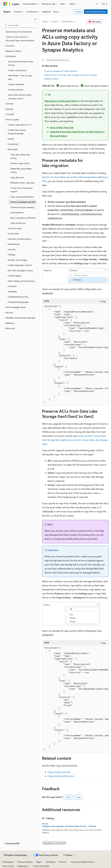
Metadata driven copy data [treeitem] (22, 183)
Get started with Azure (96, 12)
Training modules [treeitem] (16, 90)
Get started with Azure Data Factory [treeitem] (20, 63)
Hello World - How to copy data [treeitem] (20, 77)
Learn (45, 21)
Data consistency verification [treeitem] (23, 218)
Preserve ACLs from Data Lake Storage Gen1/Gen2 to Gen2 (71, 75)
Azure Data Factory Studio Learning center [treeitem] (20, 97)
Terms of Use (8, 866)
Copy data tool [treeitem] (17, 177)
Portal (79, 12)
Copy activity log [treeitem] (18, 223)
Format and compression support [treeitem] (21, 190)
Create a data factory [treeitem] (17, 70)
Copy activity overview (59, 772)
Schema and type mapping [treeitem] (22, 207)
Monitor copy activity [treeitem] (20, 163)
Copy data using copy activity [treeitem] (20, 156)
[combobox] (20, 25)
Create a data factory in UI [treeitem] (20, 125)
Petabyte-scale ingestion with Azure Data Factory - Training (69, 826)
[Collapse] (35, 19)
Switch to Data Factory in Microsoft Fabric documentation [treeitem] (20, 39)
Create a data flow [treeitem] (16, 84)
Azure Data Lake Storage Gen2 (82, 177)
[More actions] (106, 22)
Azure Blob (60, 177)
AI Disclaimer (8, 862)
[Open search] (97, 4)
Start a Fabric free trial (62, 127)
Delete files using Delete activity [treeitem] (21, 170)
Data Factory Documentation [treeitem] (19, 32)
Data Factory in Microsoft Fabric (61, 101)
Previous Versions (25, 862)
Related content (51, 79)
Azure (55, 21)
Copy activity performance (61, 776)
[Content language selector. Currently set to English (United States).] (16, 855)
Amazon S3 (48, 177)
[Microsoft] (5, 4)
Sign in (104, 4)
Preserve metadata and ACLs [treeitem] (23, 202)
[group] (75, 354)
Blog (38, 862)
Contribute (51, 862)
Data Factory (68, 21)
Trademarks (22, 866)
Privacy (62, 862)
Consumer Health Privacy (82, 862)
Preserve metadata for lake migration (61, 71)
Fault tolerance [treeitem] (17, 212)
